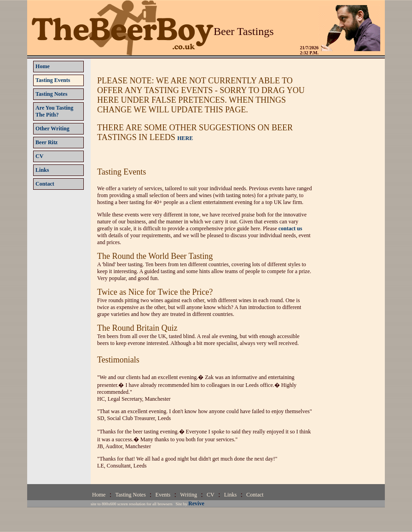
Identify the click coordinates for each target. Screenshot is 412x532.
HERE (185, 138)
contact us (290, 228)
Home (99, 495)
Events (163, 495)
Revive (196, 503)
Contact (255, 495)
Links (230, 495)
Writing (189, 495)
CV (211, 495)
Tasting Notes (130, 495)
